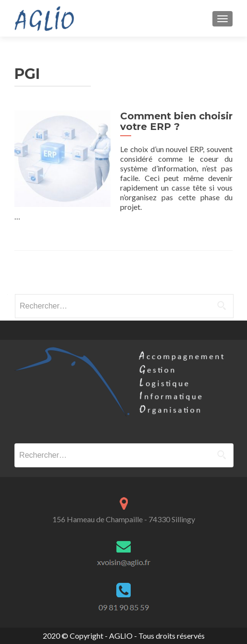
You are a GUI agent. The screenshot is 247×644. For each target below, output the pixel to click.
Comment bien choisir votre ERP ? (176, 121)
